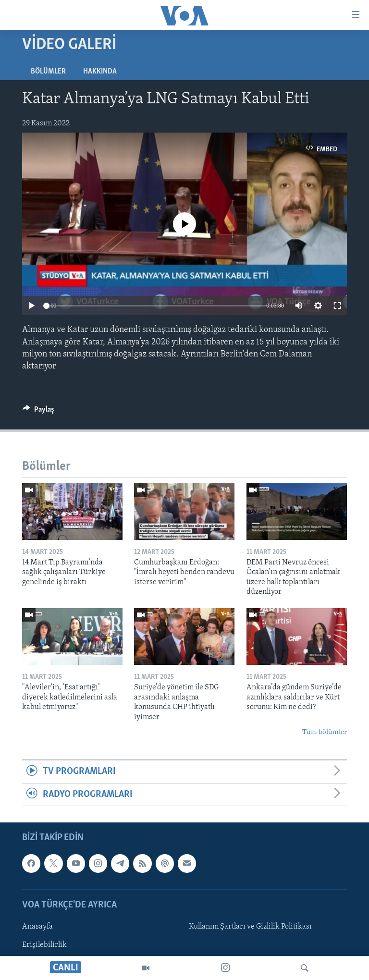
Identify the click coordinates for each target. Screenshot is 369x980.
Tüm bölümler (325, 732)
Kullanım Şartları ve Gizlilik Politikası (250, 927)
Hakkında (100, 72)
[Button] (38, 412)
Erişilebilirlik (44, 945)
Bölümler (48, 72)
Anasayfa (37, 927)
